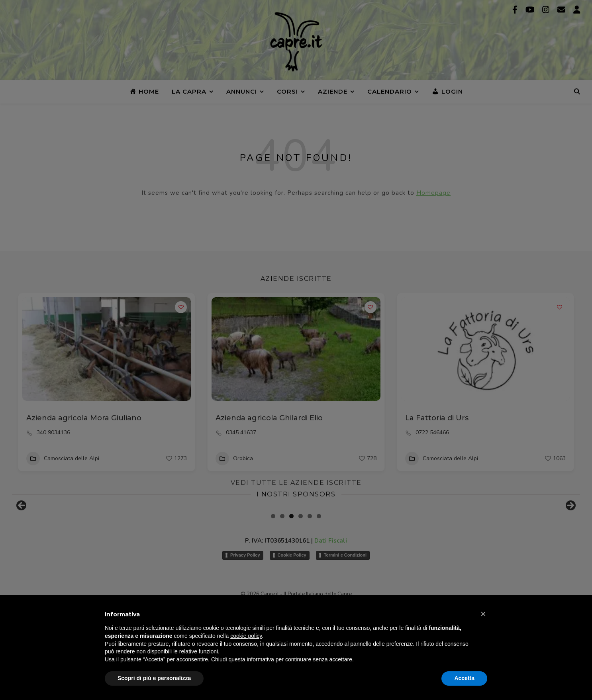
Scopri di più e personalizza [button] (154, 678)
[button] (483, 614)
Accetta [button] (464, 678)
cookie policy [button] (246, 636)
